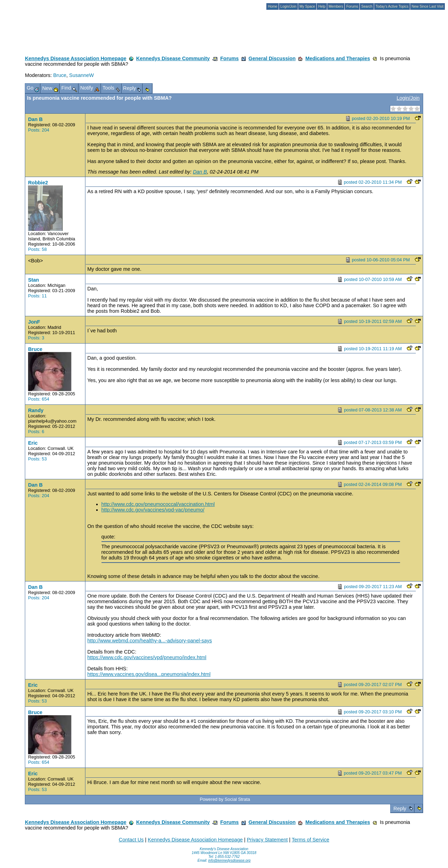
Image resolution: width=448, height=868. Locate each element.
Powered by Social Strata (225, 799)
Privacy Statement (267, 840)
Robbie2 (38, 183)
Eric (33, 443)
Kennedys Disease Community (173, 58)
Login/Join (408, 98)
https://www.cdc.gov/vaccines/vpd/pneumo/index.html (147, 657)
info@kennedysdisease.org (229, 860)
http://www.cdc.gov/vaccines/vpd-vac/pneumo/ (153, 510)
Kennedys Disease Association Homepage (76, 58)
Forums (229, 58)
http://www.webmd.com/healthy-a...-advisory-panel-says (150, 641)
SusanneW (82, 75)
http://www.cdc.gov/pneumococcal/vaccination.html (158, 504)
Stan (33, 280)
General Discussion (272, 58)
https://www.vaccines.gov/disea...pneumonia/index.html (149, 674)
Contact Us (131, 840)
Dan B (35, 119)
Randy (36, 410)
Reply (400, 809)
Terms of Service (310, 840)
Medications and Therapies (338, 58)
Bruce (60, 75)
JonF (34, 322)
